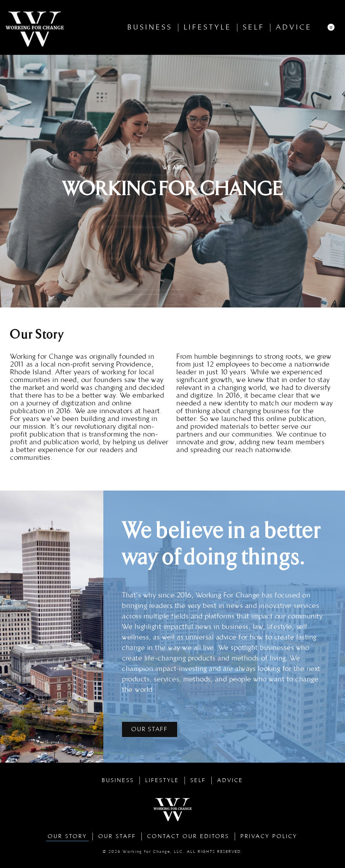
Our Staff (117, 836)
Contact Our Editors (188, 836)
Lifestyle (208, 27)
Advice (294, 27)
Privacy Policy (269, 836)
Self (254, 27)
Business (150, 27)
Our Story (67, 836)
